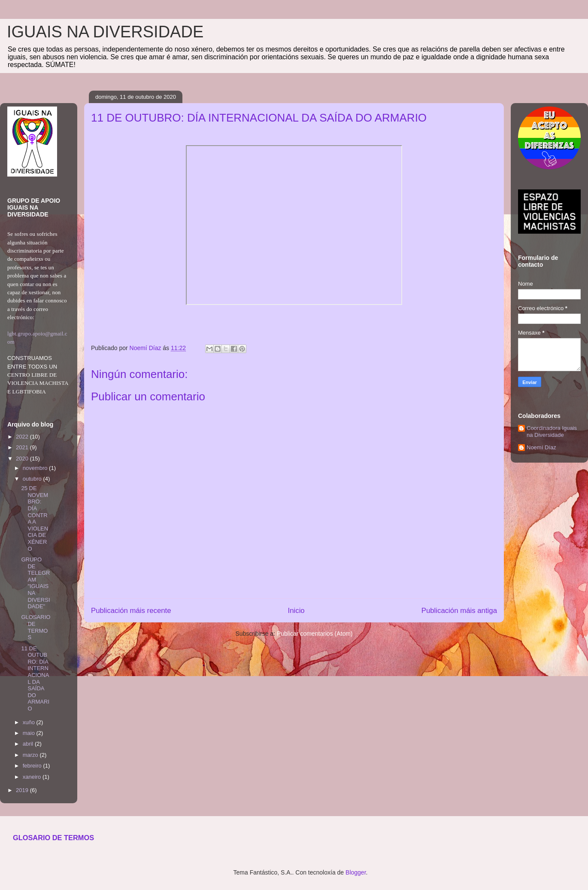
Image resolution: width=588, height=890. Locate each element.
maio (30, 733)
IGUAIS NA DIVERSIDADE (105, 32)
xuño (30, 722)
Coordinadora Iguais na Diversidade (552, 431)
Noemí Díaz (541, 447)
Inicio (296, 611)
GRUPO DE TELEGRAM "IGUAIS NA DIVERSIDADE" (35, 583)
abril (29, 744)
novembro (36, 468)
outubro (33, 479)
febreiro (33, 766)
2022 (23, 437)
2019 (23, 790)
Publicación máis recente (131, 611)
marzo (31, 755)
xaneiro (33, 777)
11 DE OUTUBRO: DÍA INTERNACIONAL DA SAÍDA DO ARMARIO (35, 678)
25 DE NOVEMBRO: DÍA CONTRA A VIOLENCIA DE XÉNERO (35, 518)
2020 (23, 459)
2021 (23, 447)
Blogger (356, 872)
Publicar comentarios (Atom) (315, 634)
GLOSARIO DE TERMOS (36, 627)
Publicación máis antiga (459, 611)
